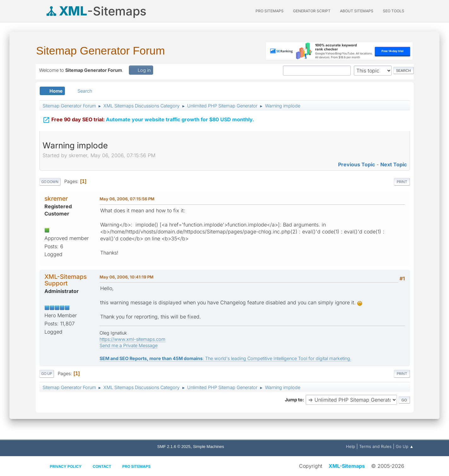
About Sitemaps (357, 11)
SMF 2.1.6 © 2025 (174, 447)
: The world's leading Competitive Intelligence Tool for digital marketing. (225, 358)
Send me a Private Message (129, 345)
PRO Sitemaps (270, 11)
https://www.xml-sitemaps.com (132, 339)
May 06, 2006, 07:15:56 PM (127, 199)
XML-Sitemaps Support (66, 280)
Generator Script (312, 11)
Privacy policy (66, 466)
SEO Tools (394, 11)
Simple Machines (208, 447)
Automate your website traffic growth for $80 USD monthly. (148, 119)
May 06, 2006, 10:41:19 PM (127, 277)
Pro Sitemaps (136, 466)
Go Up (47, 374)
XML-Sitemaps (347, 466)
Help (351, 446)
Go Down (50, 182)
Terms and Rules (375, 446)
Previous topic (357, 164)
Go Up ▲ (405, 446)
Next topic (394, 164)
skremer (56, 198)
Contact (102, 466)
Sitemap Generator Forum (101, 51)
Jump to (294, 400)
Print (402, 182)
